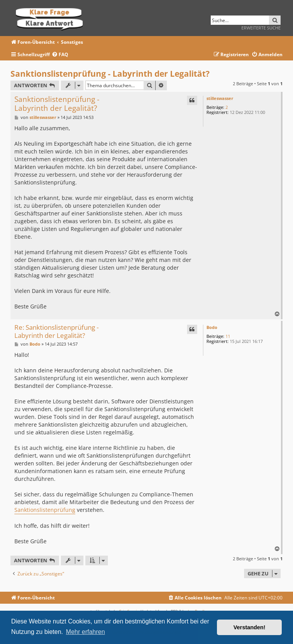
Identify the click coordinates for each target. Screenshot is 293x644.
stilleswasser (220, 98)
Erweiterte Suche (261, 28)
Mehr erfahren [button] (86, 632)
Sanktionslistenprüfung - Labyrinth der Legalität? (110, 74)
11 (228, 336)
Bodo (212, 327)
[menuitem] (60, 55)
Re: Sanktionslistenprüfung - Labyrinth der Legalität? (56, 331)
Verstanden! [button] (250, 627)
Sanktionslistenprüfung (45, 510)
